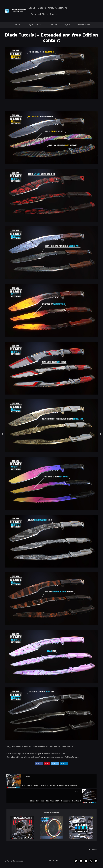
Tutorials (17, 25)
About (32, 8)
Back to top (52, 861)
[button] (93, 850)
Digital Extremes (36, 25)
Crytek (67, 25)
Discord (42, 8)
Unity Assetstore (58, 8)
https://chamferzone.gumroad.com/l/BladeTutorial (56, 757)
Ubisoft (54, 25)
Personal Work (83, 25)
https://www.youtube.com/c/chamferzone (46, 754)
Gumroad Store (39, 14)
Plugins (54, 14)
